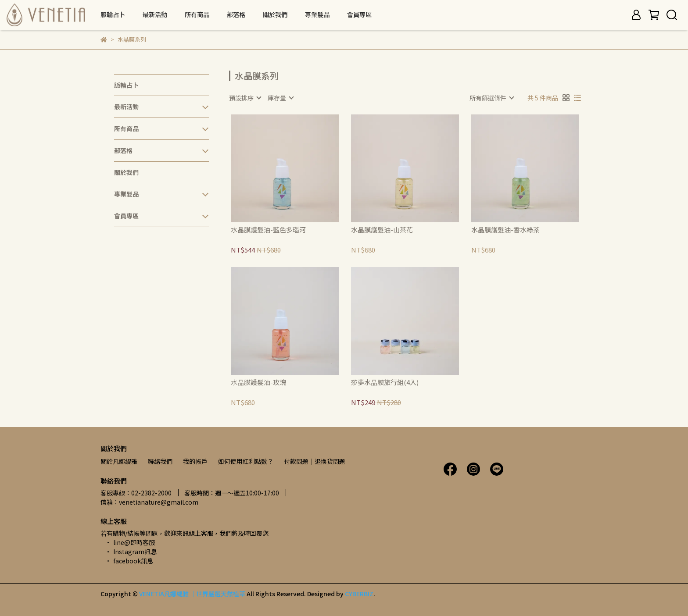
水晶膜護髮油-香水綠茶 (505, 230)
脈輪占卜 (113, 14)
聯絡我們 (160, 461)
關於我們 (275, 14)
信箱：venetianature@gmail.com (149, 502)
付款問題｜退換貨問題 (315, 461)
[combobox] (245, 98)
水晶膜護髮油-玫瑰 (258, 383)
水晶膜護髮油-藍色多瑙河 (268, 230)
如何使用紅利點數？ (246, 461)
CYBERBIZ (359, 594)
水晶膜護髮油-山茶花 (382, 230)
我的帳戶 (195, 461)
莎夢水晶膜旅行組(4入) (385, 383)
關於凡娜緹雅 (119, 461)
